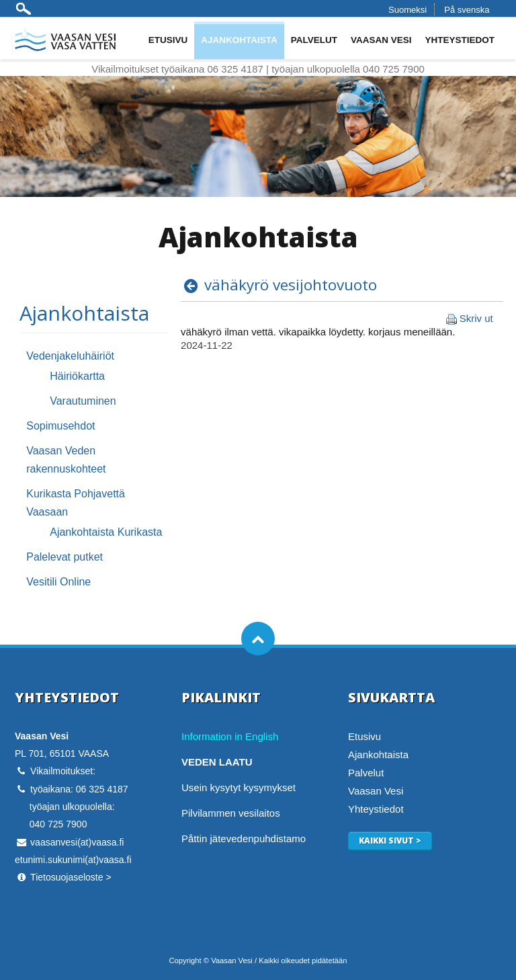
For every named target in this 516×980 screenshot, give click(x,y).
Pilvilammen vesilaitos (231, 813)
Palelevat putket (64, 557)
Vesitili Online (58, 582)
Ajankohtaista (239, 40)
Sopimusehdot (60, 426)
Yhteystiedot (460, 40)
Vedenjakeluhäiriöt (70, 356)
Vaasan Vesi (381, 40)
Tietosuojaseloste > (71, 877)
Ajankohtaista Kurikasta (106, 532)
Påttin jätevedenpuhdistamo (244, 839)
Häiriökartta (77, 376)
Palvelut (314, 40)
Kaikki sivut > (390, 841)
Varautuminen (83, 401)
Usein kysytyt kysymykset (239, 787)
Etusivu (168, 40)
